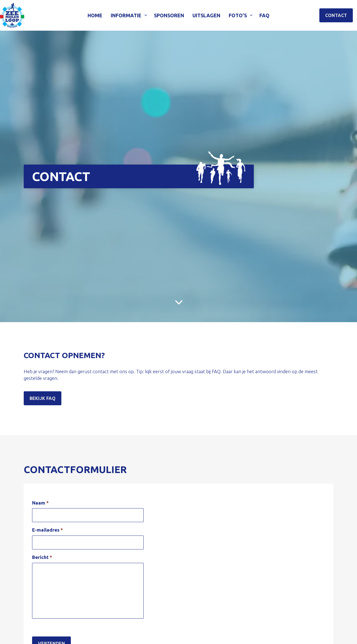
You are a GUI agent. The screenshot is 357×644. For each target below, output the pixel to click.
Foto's (238, 15)
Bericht (42, 557)
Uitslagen (206, 15)
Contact (336, 15)
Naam (40, 503)
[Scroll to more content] (178, 302)
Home (95, 15)
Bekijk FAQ (43, 398)
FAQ (264, 15)
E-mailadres (48, 530)
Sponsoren (169, 15)
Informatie (126, 15)
